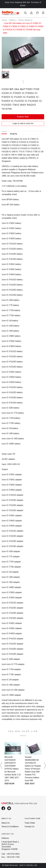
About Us (6, 823)
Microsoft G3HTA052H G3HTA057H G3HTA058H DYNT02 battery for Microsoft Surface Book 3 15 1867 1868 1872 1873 (13, 769)
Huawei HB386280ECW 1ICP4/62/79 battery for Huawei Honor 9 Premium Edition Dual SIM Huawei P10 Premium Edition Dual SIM (33, 769)
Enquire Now (23, 117)
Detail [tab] (4, 134)
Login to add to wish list (23, 123)
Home (4, 20)
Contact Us (30, 827)
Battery (13, 20)
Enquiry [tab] (14, 134)
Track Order (30, 823)
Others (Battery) (25, 20)
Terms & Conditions (10, 827)
